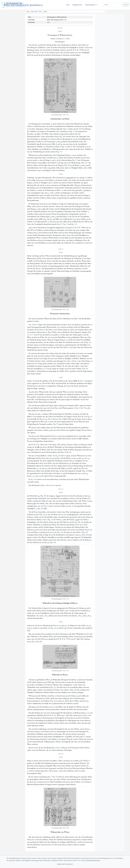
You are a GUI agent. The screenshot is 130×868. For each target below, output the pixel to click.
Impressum (69, 864)
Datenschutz (61, 864)
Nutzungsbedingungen (93, 860)
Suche (126, 5)
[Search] (113, 5)
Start (68, 5)
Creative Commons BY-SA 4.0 (61, 858)
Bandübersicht (77, 5)
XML (49, 22)
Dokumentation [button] (91, 5)
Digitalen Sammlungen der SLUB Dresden (38, 860)
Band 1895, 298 (36, 11)
